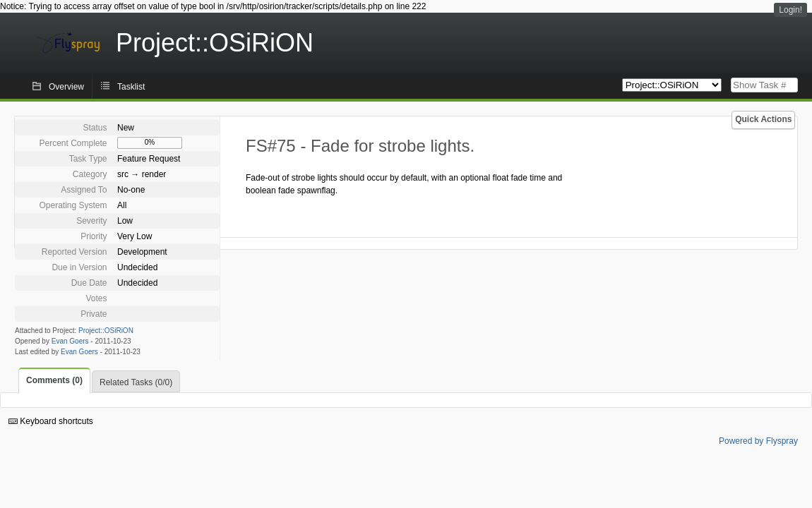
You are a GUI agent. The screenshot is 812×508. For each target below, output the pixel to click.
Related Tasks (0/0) (136, 382)
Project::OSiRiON (106, 331)
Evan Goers (70, 341)
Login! (790, 10)
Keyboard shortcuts (51, 421)
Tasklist (131, 87)
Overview (66, 87)
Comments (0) (54, 380)
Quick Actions (763, 119)
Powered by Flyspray (758, 441)
